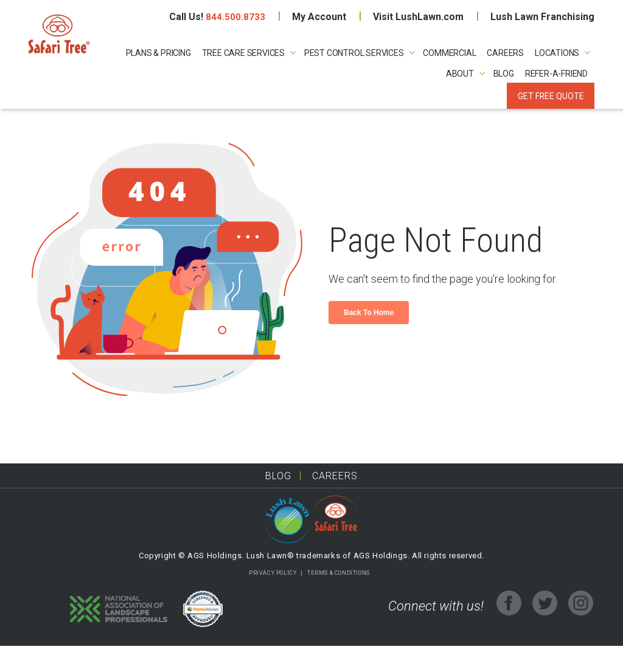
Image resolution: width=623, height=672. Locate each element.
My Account (319, 17)
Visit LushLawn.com (418, 17)
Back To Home (369, 339)
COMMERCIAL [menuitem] (449, 53)
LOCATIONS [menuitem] (557, 53)
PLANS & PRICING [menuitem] (158, 53)
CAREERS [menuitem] (505, 53)
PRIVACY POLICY (273, 599)
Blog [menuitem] (504, 74)
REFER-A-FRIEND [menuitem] (556, 74)
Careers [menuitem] (335, 502)
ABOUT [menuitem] (460, 74)
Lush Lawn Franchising (542, 17)
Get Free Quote (551, 96)
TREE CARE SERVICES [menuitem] (243, 53)
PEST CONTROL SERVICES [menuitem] (354, 53)
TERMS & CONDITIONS (339, 599)
